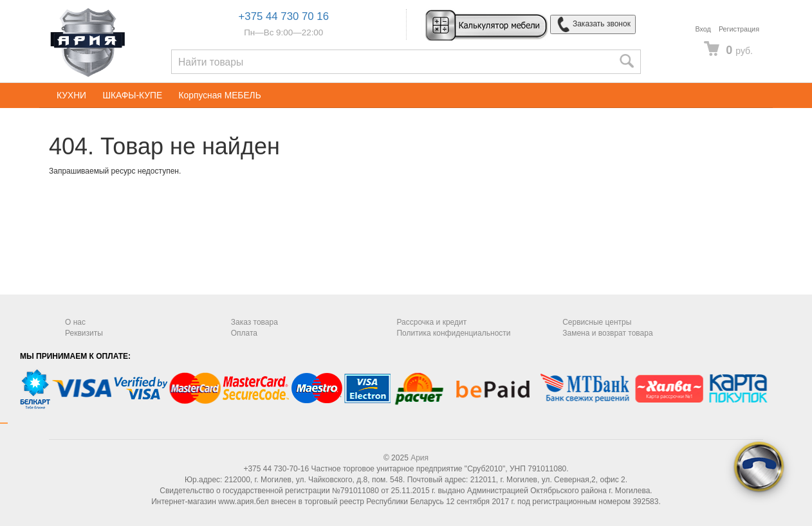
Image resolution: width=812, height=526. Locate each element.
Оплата (244, 333)
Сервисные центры (597, 322)
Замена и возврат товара (607, 333)
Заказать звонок (593, 24)
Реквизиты (84, 333)
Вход (703, 29)
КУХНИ (71, 95)
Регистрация (739, 29)
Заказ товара (254, 322)
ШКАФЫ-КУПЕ (132, 95)
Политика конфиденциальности (453, 333)
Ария (420, 458)
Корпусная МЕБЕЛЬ (220, 95)
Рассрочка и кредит (431, 322)
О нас (75, 322)
